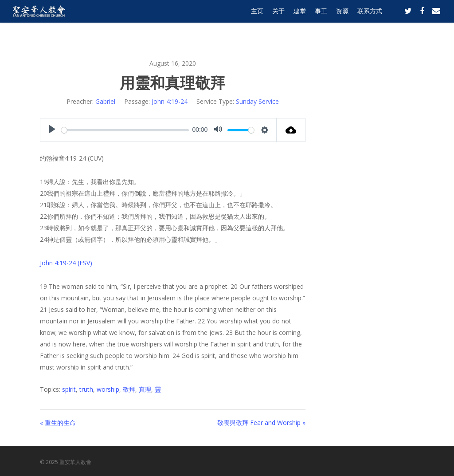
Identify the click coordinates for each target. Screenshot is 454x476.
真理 (145, 389)
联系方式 (370, 19)
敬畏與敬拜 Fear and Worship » (261, 423)
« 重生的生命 (58, 423)
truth (86, 389)
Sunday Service (257, 101)
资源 (342, 19)
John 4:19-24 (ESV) (66, 263)
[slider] (125, 130)
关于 (278, 19)
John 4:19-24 (170, 101)
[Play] (52, 130)
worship (108, 389)
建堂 (300, 19)
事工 (321, 19)
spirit (69, 389)
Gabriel (105, 101)
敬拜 (129, 389)
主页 (257, 19)
